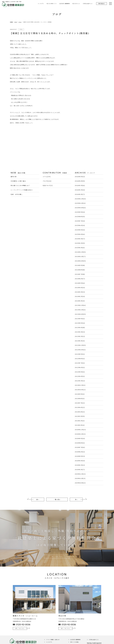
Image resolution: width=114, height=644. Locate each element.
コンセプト (41, 4)
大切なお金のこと (88, 4)
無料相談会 (102, 4)
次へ (76, 502)
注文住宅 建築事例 (65, 4)
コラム (21, 29)
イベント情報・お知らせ (53, 642)
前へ (38, 502)
